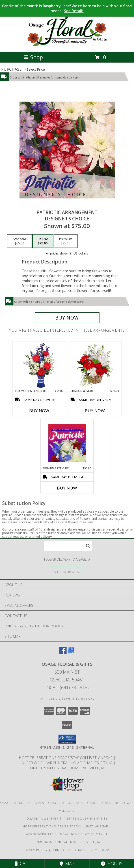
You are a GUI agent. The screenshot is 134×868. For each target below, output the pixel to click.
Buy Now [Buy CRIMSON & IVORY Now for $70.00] (95, 411)
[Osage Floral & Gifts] (67, 45)
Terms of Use (101, 850)
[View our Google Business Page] (71, 652)
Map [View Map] (67, 864)
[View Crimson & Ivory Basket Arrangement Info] (95, 365)
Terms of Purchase (68, 850)
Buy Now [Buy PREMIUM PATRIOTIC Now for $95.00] (67, 488)
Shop (33, 57)
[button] (67, 739)
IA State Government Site (85, 818)
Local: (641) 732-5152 (67, 688)
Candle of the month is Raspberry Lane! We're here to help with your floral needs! (67, 8)
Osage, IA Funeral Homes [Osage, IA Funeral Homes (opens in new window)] (22, 803)
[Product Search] (68, 546)
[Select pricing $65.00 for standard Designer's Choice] (19, 241)
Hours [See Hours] (112, 864)
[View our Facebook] (63, 652)
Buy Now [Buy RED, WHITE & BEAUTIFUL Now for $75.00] (39, 411)
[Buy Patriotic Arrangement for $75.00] (67, 318)
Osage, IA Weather (43, 818)
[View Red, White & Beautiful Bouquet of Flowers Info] (39, 365)
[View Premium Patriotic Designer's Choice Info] (67, 443)
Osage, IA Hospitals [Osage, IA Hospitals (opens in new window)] (66, 803)
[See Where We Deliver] (67, 572)
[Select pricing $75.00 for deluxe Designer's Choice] (43, 241)
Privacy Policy (35, 850)
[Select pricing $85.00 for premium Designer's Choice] (66, 241)
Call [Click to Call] (22, 864)
